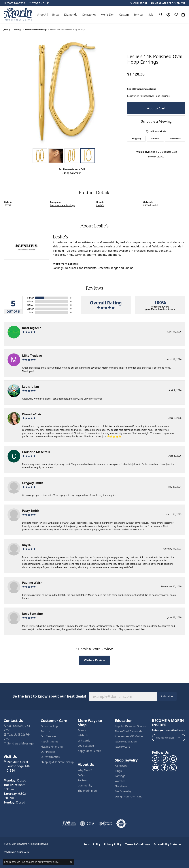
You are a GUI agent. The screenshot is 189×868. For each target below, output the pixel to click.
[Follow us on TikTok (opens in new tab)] (156, 759)
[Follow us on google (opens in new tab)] (173, 759)
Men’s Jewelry (123, 791)
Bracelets (104, 268)
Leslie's (100, 205)
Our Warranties (50, 757)
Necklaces (121, 786)
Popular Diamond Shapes (130, 726)
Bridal (56, 14)
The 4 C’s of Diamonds (128, 731)
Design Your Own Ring (129, 796)
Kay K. (27, 545)
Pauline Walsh (32, 583)
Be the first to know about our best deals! (49, 696)
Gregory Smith (33, 483)
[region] (64, 91)
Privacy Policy (113, 844)
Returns (155, 138)
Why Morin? (85, 770)
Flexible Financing (52, 747)
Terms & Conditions (138, 844)
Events (82, 730)
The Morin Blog (87, 791)
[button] (161, 14)
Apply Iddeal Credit (90, 751)
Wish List (83, 735)
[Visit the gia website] (87, 824)
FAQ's (81, 775)
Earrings (18, 30)
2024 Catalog (86, 746)
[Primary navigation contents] (95, 14)
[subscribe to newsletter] (179, 738)
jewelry (7, 30)
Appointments (50, 741)
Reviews (83, 780)
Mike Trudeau (32, 356)
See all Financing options (142, 89)
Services (139, 14)
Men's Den (107, 14)
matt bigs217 (32, 328)
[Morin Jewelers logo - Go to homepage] (18, 14)
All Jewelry (121, 766)
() (71, 298)
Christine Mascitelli (36, 452)
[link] (14, 3)
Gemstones (89, 14)
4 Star (31, 301)
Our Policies (48, 752)
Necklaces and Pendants (81, 268)
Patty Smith (31, 511)
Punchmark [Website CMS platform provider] (23, 852)
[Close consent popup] (71, 862)
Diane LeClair (32, 414)
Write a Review (94, 660)
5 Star (31, 298)
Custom (124, 14)
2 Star (31, 309)
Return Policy (92, 844)
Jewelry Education (126, 741)
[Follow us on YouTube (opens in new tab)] (156, 768)
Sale (151, 14)
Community (85, 785)
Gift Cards (84, 741)
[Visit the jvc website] (69, 824)
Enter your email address (168, 730)
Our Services (49, 736)
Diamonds (71, 14)
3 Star (31, 305)
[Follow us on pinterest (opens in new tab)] (164, 759)
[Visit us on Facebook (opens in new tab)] (164, 768)
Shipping (136, 138)
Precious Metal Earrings (36, 30)
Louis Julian (31, 387)
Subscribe (167, 696)
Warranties (175, 138)
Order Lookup (49, 726)
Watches (120, 781)
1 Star (31, 312)
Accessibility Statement (169, 844)
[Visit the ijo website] (105, 824)
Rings (115, 268)
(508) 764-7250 (72, 173)
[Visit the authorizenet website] (121, 824)
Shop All (42, 14)
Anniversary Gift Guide (129, 736)
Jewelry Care (122, 747)
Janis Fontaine (32, 614)
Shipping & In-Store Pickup (57, 762)
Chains (129, 268)
